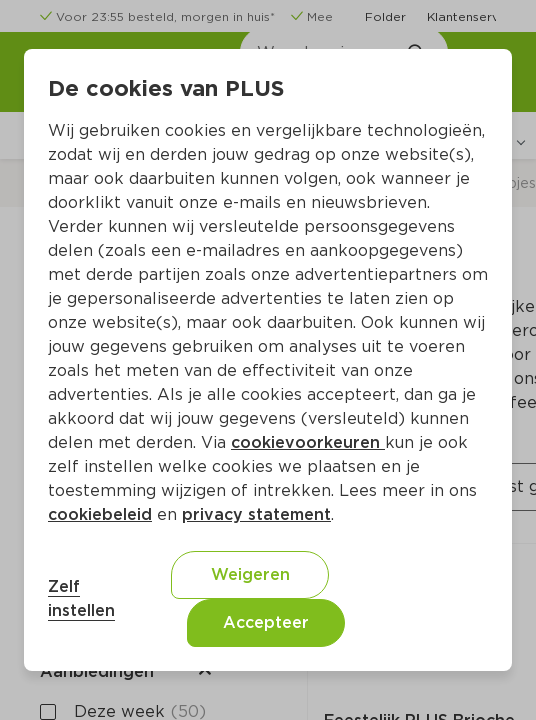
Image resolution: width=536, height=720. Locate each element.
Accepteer (266, 622)
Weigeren (250, 574)
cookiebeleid (100, 514)
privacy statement (256, 514)
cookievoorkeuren (308, 442)
